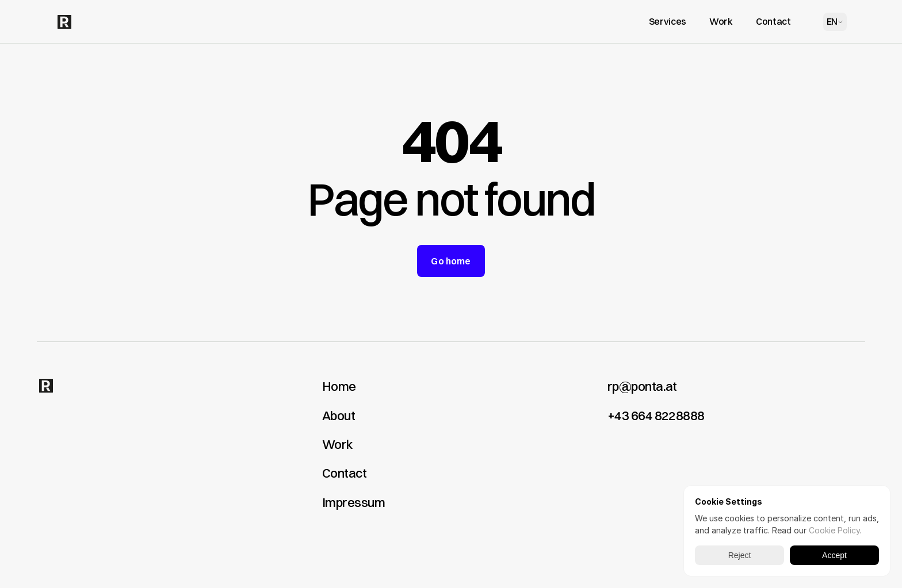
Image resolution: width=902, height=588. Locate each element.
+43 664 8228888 (656, 416)
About (339, 416)
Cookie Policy (834, 530)
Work (337, 444)
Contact (344, 473)
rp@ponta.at (642, 386)
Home (339, 386)
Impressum (353, 502)
